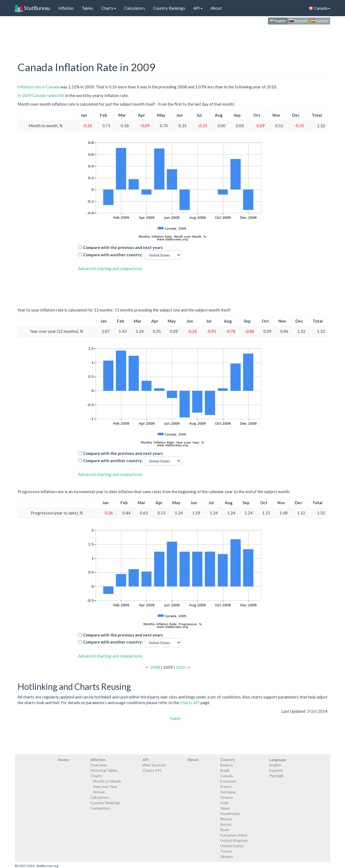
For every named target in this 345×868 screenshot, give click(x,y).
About (216, 8)
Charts (109, 8)
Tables (87, 8)
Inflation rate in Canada (39, 87)
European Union (234, 835)
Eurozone (228, 781)
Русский (298, 21)
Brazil (225, 770)
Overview (99, 765)
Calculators (135, 8)
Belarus (227, 765)
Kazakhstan (230, 813)
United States (232, 846)
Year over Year (105, 786)
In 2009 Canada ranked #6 (41, 95)
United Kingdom (234, 840)
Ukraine (227, 857)
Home (63, 760)
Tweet (175, 718)
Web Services (154, 765)
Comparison (100, 808)
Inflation (66, 8)
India (224, 803)
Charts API (190, 703)
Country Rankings (169, 8)
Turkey (226, 851)
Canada (320, 8)
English (278, 21)
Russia (226, 824)
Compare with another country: (113, 255)
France (226, 786)
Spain (225, 830)
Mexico (226, 819)
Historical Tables (104, 770)
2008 (155, 667)
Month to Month (107, 781)
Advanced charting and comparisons (110, 268)
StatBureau (32, 8)
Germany (228, 792)
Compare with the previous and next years (123, 247)
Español (320, 21)
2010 (181, 667)
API (198, 8)
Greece (227, 797)
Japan (225, 808)
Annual (99, 792)
